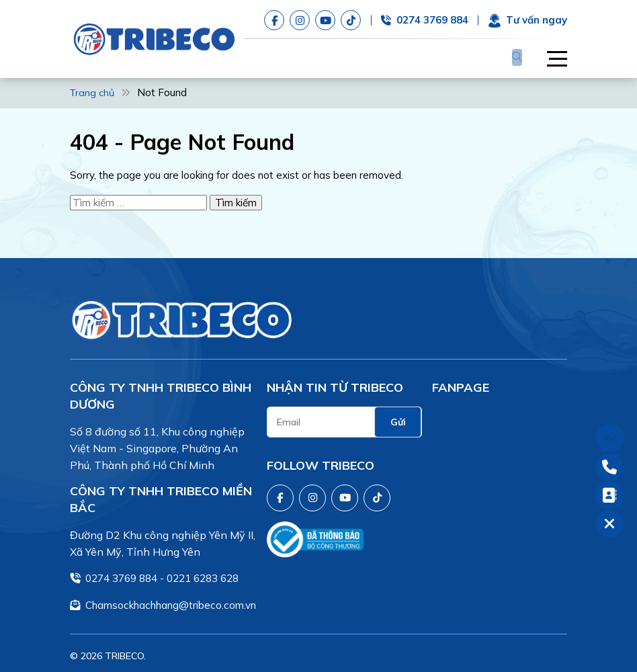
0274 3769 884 (121, 574)
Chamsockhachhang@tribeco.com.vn (171, 600)
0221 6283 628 (203, 574)
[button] (550, 55)
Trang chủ (93, 88)
